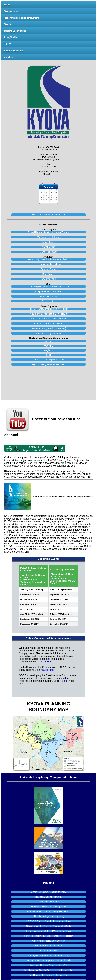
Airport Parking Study (48, 902)
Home (7, 5)
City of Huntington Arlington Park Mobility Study (48, 926)
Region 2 (48, 350)
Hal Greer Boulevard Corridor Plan (49, 215)
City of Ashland (48, 279)
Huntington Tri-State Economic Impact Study (48, 955)
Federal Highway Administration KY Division (48, 259)
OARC (48, 355)
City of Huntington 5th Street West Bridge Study (48, 931)
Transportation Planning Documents (22, 18)
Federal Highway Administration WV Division (48, 232)
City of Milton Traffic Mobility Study (49, 941)
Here (62, 681)
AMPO (48, 341)
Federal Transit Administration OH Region (48, 319)
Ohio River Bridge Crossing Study (48, 916)
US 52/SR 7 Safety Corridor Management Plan (48, 921)
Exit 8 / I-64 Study (48, 951)
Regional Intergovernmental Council (48, 364)
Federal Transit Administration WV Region (49, 309)
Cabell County (49, 242)
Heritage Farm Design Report (48, 946)
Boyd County (48, 274)
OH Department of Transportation (48, 291)
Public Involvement (14, 50)
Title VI (8, 44)
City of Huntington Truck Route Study (48, 892)
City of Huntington (48, 252)
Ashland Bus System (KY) (48, 333)
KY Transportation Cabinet (49, 264)
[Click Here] (47, 662)
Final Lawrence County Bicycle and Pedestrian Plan (48, 970)
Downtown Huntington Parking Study (48, 907)
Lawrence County (48, 296)
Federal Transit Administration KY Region (49, 314)
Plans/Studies (11, 37)
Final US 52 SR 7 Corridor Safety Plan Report (48, 911)
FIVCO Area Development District (48, 360)
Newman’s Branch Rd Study (48, 897)
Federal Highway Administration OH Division (48, 287)
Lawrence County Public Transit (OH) (48, 328)
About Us (9, 57)
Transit (8, 24)
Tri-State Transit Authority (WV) (48, 324)
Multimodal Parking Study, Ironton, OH (49, 965)
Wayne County (48, 247)
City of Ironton (48, 301)
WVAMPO (48, 346)
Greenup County (48, 269)
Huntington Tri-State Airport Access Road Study (48, 960)
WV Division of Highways (49, 237)
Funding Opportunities (15, 31)
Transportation (11, 11)
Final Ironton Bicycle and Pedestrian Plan (48, 975)
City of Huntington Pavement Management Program (48, 936)
